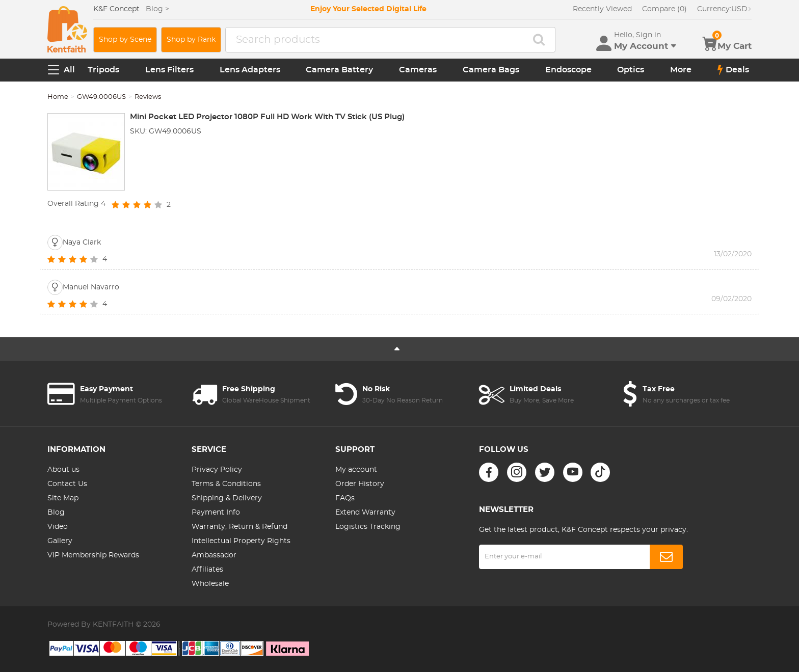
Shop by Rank (191, 40)
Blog (56, 513)
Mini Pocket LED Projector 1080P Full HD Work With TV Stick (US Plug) (267, 117)
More (681, 70)
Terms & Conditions (226, 484)
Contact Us (67, 484)
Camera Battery (339, 70)
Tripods (103, 70)
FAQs (345, 498)
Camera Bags (491, 70)
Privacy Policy (217, 470)
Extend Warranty (365, 513)
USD (724, 9)
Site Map (63, 498)
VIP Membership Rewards (93, 555)
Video (58, 527)
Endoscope (568, 70)
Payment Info (216, 513)
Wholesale (210, 584)
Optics (631, 70)
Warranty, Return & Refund (239, 527)
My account (356, 470)
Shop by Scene (125, 40)
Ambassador (214, 555)
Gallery (60, 541)
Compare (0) (664, 9)
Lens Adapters (250, 70)
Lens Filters (169, 70)
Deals (733, 70)
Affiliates (207, 570)
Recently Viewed (602, 9)
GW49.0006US (101, 97)
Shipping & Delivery (227, 498)
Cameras (418, 70)
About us (63, 470)
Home (58, 97)
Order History (360, 484)
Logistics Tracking (368, 527)
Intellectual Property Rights (241, 541)
